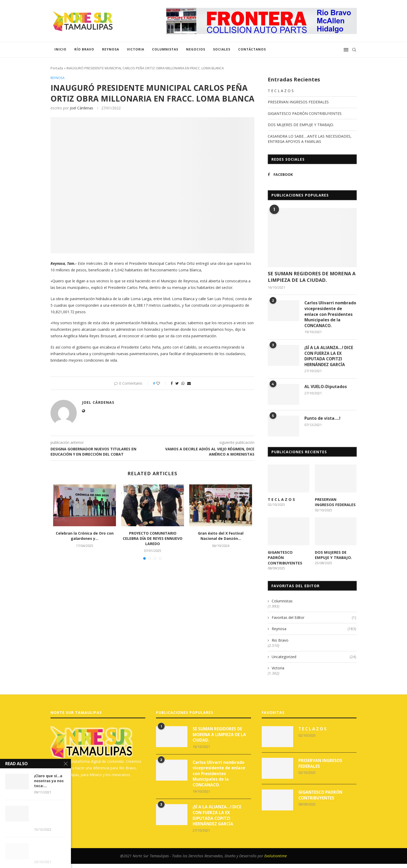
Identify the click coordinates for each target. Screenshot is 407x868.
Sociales (222, 49)
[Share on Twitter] (177, 384)
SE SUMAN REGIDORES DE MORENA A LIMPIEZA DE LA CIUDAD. (312, 277)
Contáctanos (252, 49)
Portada (57, 68)
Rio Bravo (280, 642)
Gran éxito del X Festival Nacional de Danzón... (221, 536)
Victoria (136, 49)
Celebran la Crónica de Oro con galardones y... (85, 536)
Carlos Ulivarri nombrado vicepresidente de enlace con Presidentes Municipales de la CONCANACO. (329, 318)
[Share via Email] (189, 384)
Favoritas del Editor (314, 619)
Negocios (196, 49)
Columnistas (165, 49)
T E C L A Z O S (281, 91)
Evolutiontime (276, 860)
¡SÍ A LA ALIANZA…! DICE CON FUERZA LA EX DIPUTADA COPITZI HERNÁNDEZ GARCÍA (329, 364)
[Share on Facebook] (172, 384)
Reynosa (111, 49)
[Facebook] (289, 175)
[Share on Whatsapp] (183, 384)
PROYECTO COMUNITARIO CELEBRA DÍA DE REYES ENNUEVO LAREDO (153, 539)
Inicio (60, 49)
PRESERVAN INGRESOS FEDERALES (298, 102)
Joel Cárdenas (82, 108)
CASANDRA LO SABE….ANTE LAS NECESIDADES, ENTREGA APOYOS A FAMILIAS (310, 139)
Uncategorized (314, 658)
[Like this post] (162, 384)
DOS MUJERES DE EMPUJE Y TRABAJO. (301, 125)
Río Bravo (84, 49)
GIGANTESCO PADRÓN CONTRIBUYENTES (305, 113)
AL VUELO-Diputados (326, 395)
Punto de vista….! (322, 426)
